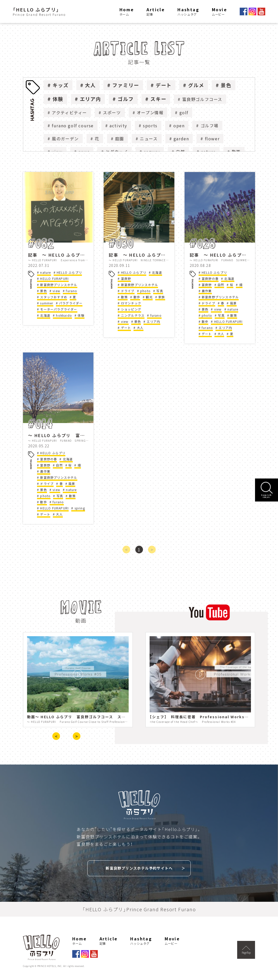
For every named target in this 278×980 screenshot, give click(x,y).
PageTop (246, 950)
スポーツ (112, 112)
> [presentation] (77, 736)
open (179, 126)
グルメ (196, 85)
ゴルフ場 (210, 126)
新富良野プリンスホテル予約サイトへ (139, 868)
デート (164, 85)
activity (118, 126)
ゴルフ (126, 99)
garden (181, 139)
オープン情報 (150, 112)
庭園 (120, 139)
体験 (58, 99)
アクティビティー (69, 112)
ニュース (149, 139)
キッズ (61, 85)
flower (212, 139)
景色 (226, 85)
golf (184, 112)
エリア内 (91, 99)
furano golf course (73, 126)
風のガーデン (65, 139)
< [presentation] (56, 736)
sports (150, 126)
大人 (90, 85)
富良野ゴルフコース (202, 99)
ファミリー (126, 85)
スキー (158, 99)
